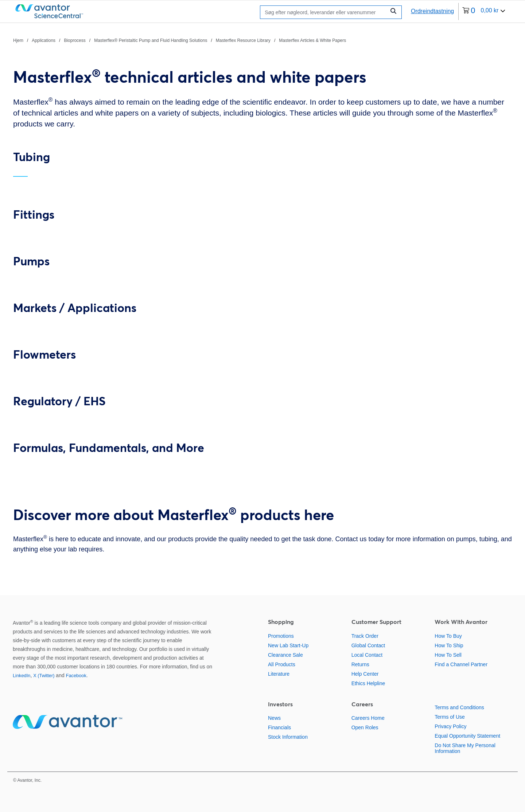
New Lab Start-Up (288, 645)
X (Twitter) (44, 676)
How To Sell (448, 655)
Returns (360, 664)
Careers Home (368, 718)
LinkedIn (22, 676)
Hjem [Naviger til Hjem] (18, 40)
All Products (282, 664)
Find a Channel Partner (461, 664)
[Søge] (325, 12)
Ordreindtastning (432, 11)
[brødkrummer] (180, 40)
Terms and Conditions (459, 707)
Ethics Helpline (368, 683)
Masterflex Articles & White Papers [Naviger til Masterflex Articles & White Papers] (312, 40)
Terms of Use (450, 717)
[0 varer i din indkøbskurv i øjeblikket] (484, 11)
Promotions (281, 636)
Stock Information (288, 737)
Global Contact (368, 645)
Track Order (365, 636)
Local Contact (367, 655)
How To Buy (448, 636)
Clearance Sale (285, 655)
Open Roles (365, 727)
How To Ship (449, 645)
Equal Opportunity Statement (467, 736)
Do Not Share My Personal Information (465, 748)
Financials (279, 727)
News (274, 718)
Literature (279, 674)
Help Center (365, 674)
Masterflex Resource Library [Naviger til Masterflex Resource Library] (243, 40)
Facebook (76, 676)
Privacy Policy (450, 726)
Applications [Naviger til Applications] (44, 40)
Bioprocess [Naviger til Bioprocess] (75, 40)
